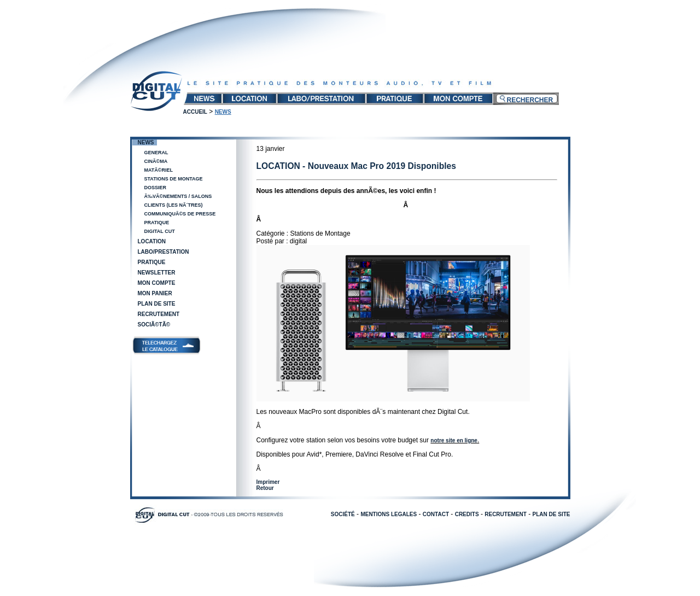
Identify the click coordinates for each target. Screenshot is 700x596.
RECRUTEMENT (506, 514)
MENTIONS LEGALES (389, 514)
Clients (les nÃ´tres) (174, 205)
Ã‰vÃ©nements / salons (178, 196)
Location (152, 241)
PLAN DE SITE (552, 514)
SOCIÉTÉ (343, 514)
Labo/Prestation (164, 252)
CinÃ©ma (156, 161)
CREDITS (467, 514)
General (156, 153)
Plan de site (157, 304)
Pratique (157, 223)
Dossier (156, 188)
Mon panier (155, 293)
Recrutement (159, 314)
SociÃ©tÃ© (154, 325)
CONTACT (436, 514)
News (146, 142)
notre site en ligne (454, 440)
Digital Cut (160, 231)
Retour (265, 488)
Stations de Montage (174, 179)
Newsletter (157, 273)
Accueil (195, 112)
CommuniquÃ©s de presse (180, 214)
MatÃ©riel (159, 170)
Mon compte (157, 283)
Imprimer (268, 482)
